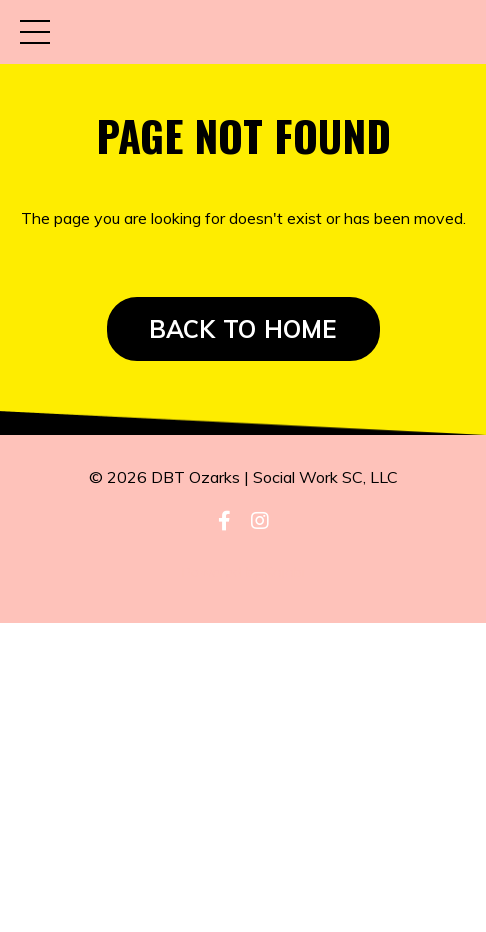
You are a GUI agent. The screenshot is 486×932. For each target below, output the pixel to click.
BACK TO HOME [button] (243, 329)
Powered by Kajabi (243, 572)
